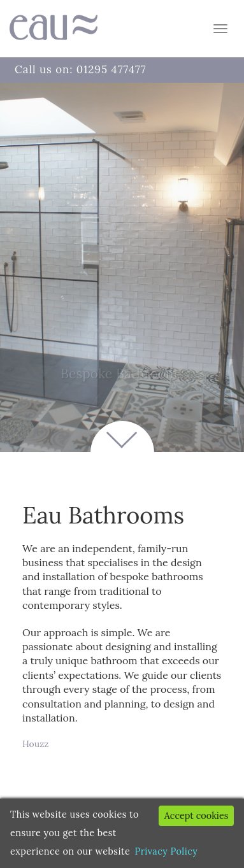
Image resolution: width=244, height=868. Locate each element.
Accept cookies (197, 816)
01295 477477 (111, 69)
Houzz (35, 744)
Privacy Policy (167, 851)
